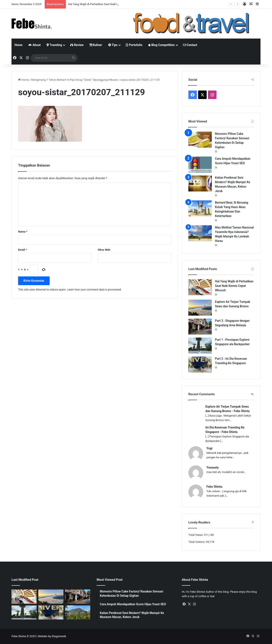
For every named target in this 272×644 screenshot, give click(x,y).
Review (77, 45)
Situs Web (104, 250)
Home (18, 45)
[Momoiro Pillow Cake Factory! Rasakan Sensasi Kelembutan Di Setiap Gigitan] (200, 140)
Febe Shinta (214, 487)
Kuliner (96, 45)
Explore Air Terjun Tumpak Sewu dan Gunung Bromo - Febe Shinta (228, 409)
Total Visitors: (197, 542)
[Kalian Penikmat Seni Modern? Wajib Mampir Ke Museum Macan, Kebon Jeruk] (200, 183)
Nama (23, 232)
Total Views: (196, 535)
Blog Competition (162, 45)
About (34, 45)
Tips (113, 45)
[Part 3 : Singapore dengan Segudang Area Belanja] (200, 327)
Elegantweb (59, 636)
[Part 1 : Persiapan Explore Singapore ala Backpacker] (200, 346)
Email (23, 250)
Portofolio (134, 45)
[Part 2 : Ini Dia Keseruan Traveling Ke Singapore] (200, 364)
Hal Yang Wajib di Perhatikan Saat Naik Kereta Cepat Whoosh (234, 286)
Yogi (209, 448)
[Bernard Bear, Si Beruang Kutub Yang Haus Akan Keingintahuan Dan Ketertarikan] (200, 208)
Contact (190, 45)
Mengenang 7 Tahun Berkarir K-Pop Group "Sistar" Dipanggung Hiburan (75, 80)
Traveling (54, 45)
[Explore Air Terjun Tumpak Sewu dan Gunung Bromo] (200, 308)
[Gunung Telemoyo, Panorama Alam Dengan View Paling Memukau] (78, 613)
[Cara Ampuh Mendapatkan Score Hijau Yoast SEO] (200, 165)
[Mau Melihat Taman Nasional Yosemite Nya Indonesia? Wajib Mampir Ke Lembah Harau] (200, 233)
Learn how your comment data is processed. (94, 290)
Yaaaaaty (213, 467)
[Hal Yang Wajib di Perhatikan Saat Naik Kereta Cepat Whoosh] (200, 287)
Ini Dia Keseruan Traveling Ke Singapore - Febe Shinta (225, 430)
